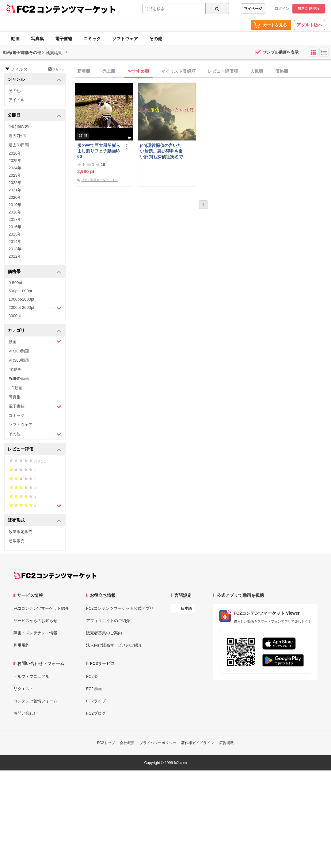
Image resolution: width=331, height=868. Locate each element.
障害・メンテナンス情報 (35, 633)
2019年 (15, 205)
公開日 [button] (34, 115)
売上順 (109, 71)
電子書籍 (64, 39)
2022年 (15, 183)
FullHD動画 (19, 379)
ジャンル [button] (34, 80)
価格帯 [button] (34, 272)
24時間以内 (19, 127)
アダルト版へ (310, 25)
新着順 (84, 71)
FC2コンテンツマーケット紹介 (41, 608)
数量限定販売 (21, 532)
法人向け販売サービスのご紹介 (114, 645)
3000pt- (15, 316)
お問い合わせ (25, 713)
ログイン (282, 9)
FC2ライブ (96, 701)
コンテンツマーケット (76, 9)
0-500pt (15, 283)
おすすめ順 (138, 71)
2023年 (15, 175)
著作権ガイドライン (198, 743)
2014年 (15, 242)
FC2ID (92, 676)
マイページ (253, 9)
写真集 (37, 39)
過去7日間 (18, 136)
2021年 (15, 190)
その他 (156, 39)
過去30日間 (19, 145)
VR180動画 (19, 351)
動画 (15, 39)
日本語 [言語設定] (186, 609)
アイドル (17, 100)
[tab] (203, 71)
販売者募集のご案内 (104, 633)
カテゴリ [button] (34, 331)
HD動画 (15, 388)
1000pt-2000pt (21, 299)
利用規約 (21, 645)
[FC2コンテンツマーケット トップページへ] (55, 575)
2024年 (15, 168)
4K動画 (15, 369)
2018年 (15, 212)
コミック (92, 39)
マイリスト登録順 (178, 71)
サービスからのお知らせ (35, 621)
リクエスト (23, 689)
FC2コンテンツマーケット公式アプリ (120, 608)
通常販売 (17, 541)
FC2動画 (94, 689)
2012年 (15, 256)
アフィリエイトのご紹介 (108, 621)
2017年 (15, 219)
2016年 (15, 227)
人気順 (257, 71)
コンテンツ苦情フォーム (35, 701)
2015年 (15, 234)
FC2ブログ (96, 713)
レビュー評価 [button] (34, 449)
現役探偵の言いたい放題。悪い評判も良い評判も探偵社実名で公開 (162, 151)
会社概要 (127, 743)
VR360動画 (19, 360)
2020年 (15, 197)
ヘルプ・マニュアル (31, 676)
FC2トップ (106, 743)
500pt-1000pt (20, 291)
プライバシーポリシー (158, 743)
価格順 (282, 71)
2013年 (15, 249)
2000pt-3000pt (35, 308)
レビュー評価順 (223, 71)
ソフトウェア (125, 39)
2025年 (15, 161)
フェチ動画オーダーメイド (100, 180)
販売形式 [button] (34, 521)
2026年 (15, 153)
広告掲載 (226, 743)
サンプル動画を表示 (281, 52)
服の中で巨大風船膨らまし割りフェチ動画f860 (99, 151)
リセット (56, 69)
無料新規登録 (309, 9)
